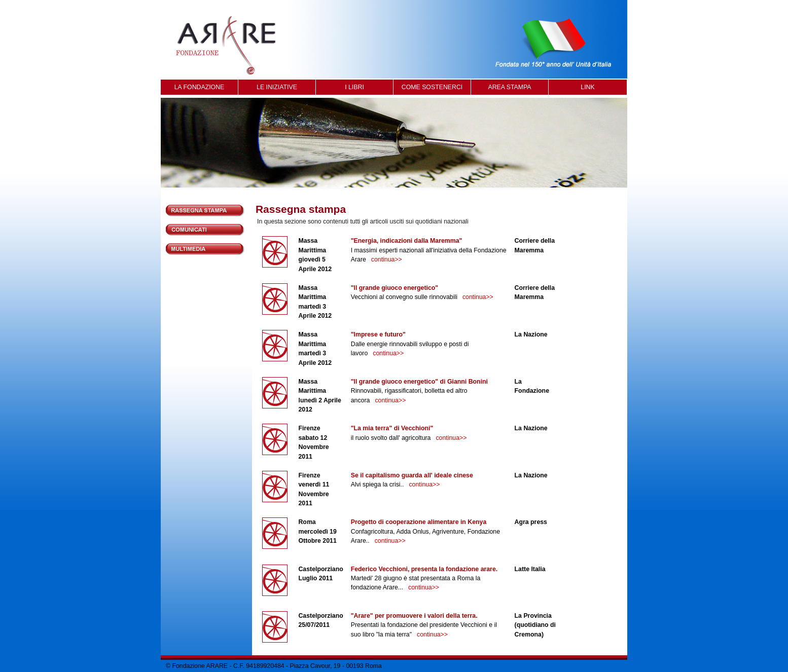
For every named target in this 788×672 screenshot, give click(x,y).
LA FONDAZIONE (200, 87)
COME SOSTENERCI (432, 87)
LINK (587, 87)
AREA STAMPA (509, 87)
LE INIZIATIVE (277, 87)
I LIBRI (354, 87)
